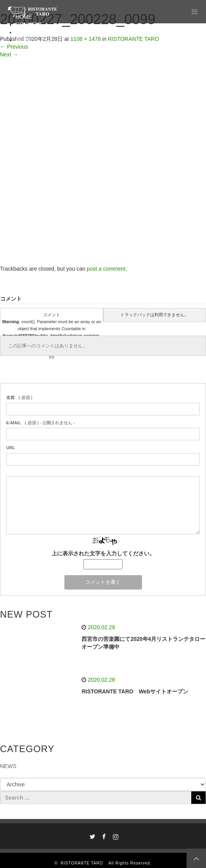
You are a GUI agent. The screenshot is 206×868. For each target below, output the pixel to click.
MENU (23, 32)
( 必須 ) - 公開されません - (41, 423)
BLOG (23, 40)
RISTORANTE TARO (84, 863)
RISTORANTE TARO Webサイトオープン (135, 691)
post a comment (106, 269)
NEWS (8, 766)
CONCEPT (29, 24)
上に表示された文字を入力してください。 (103, 553)
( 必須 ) (19, 397)
